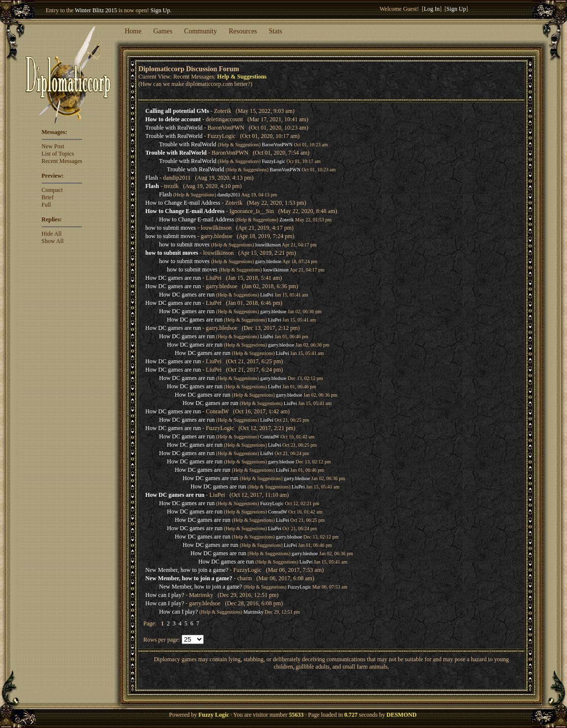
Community (201, 31)
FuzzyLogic (273, 161)
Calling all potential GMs (177, 111)
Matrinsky (254, 612)
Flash (152, 178)
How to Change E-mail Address (183, 203)
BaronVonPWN (277, 145)
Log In (432, 9)
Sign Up (161, 10)
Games (163, 31)
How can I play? (165, 595)
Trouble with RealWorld (174, 128)
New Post (53, 146)
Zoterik (286, 220)
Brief (48, 197)
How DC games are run (173, 278)
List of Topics (58, 154)
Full (46, 205)
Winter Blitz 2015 (96, 10)
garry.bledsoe (269, 261)
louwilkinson (268, 245)
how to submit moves (171, 228)
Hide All (52, 234)
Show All (53, 241)
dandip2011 (229, 195)
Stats (276, 31)
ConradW (270, 437)
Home (133, 31)
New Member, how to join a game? (187, 570)
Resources (243, 31)
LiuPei (267, 295)
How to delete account (173, 119)
